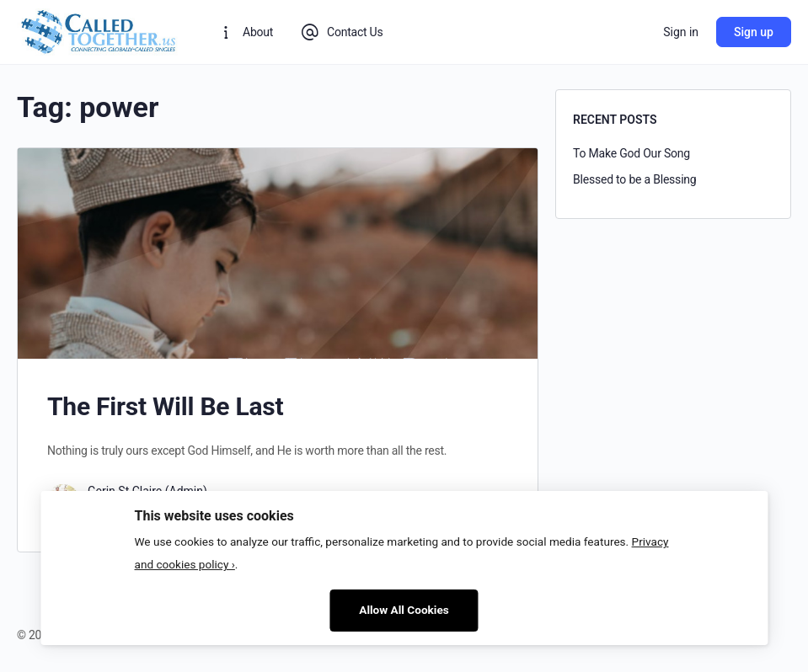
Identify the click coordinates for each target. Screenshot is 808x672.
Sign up (754, 32)
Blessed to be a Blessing (635, 179)
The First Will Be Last (165, 406)
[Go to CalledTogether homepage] (99, 30)
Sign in (681, 32)
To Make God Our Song (631, 153)
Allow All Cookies (404, 610)
